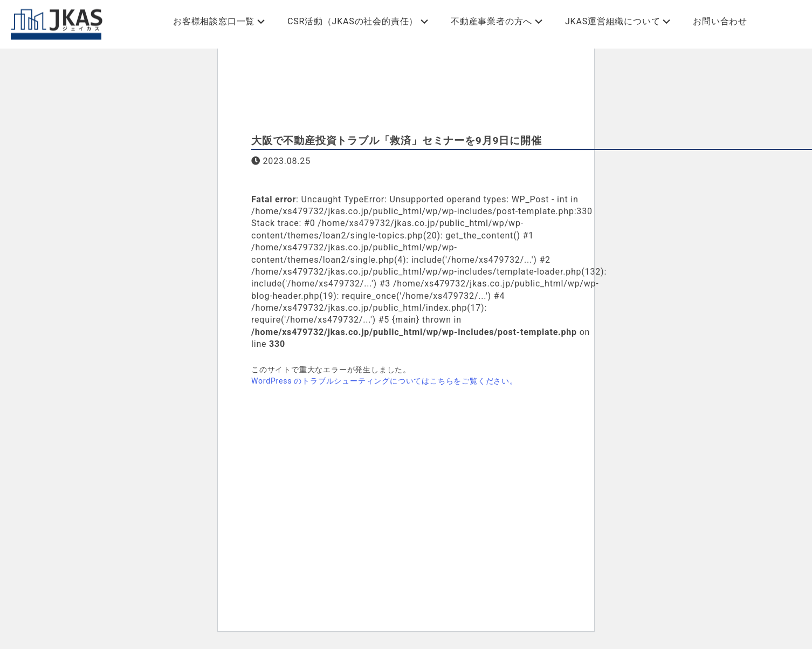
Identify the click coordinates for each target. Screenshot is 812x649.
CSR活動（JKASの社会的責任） (353, 22)
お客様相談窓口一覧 (214, 22)
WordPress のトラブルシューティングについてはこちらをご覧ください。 (384, 381)
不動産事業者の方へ (491, 22)
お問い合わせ (720, 22)
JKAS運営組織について (613, 22)
